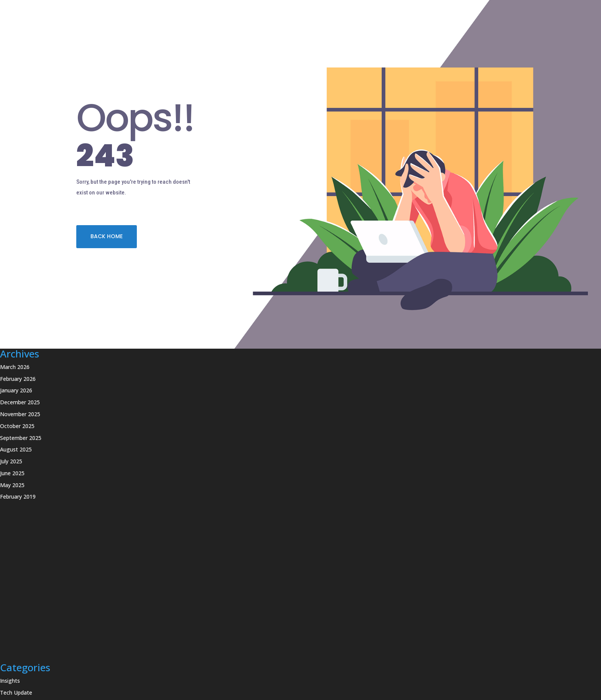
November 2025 (20, 414)
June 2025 (12, 473)
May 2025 (12, 485)
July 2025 (11, 461)
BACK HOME (107, 236)
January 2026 (16, 390)
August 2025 (16, 449)
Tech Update (16, 693)
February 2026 (18, 379)
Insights (10, 681)
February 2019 (18, 497)
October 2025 (17, 426)
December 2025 (20, 402)
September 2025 (21, 438)
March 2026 (15, 367)
